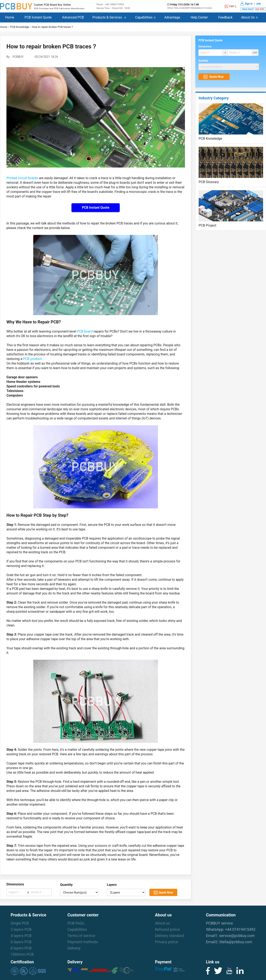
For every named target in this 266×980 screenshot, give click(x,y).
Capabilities (144, 17)
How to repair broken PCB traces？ (53, 27)
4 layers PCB (21, 936)
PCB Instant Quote (38, 17)
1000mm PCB (22, 954)
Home (10, 17)
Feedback (225, 17)
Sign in (249, 4)
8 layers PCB (21, 948)
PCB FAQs (76, 923)
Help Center (199, 17)
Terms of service (81, 936)
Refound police (167, 929)
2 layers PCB (21, 929)
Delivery (74, 948)
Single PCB (20, 923)
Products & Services (107, 17)
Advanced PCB (73, 17)
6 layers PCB (21, 942)
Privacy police (167, 942)
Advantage (172, 17)
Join (258, 4)
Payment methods (83, 942)
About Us (248, 17)
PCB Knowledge (20, 27)
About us (163, 923)
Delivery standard (169, 936)
